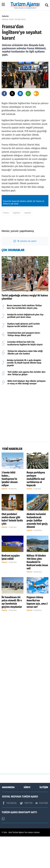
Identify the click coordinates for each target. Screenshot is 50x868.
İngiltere (16, 244)
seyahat (28, 244)
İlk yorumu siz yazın (25, 273)
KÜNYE (27, 819)
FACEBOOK (9, 835)
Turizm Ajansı (18, 864)
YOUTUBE (42, 835)
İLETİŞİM (44, 819)
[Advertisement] (25, 446)
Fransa (6, 244)
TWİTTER (26, 835)
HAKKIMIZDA (8, 819)
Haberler (5, 16)
